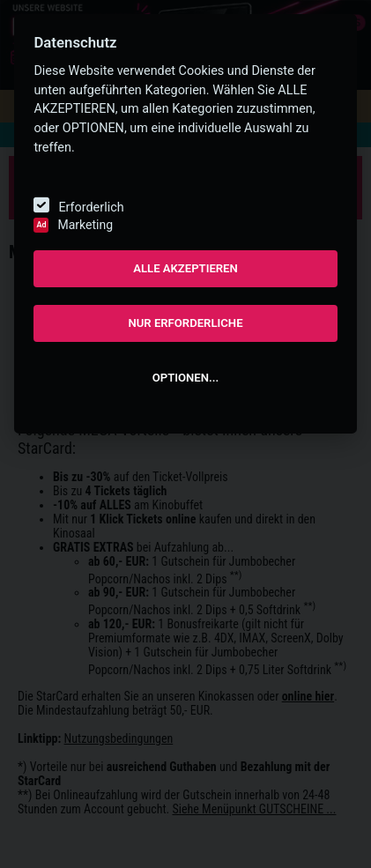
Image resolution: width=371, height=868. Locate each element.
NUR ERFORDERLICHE (185, 323)
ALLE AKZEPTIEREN (185, 268)
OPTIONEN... (185, 378)
